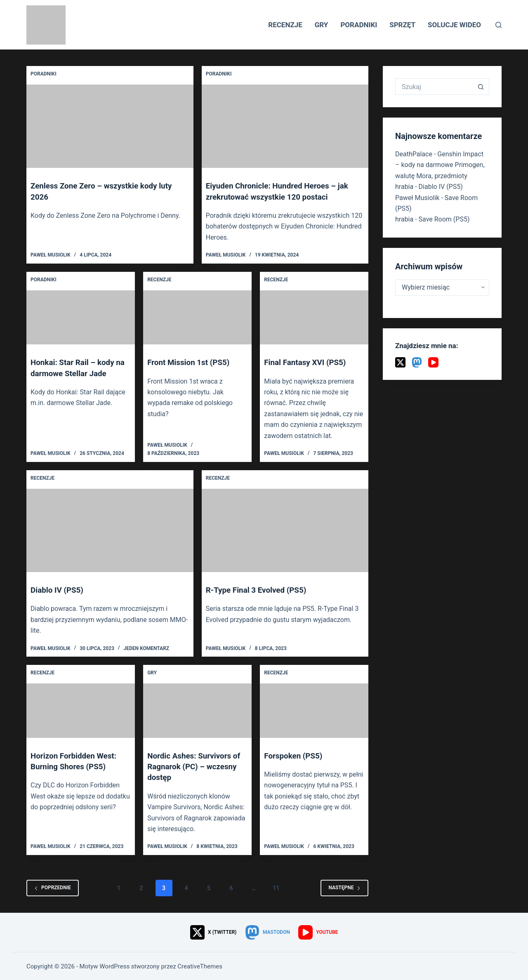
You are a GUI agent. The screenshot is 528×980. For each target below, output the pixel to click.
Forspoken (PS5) (295, 755)
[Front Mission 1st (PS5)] (197, 317)
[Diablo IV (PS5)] (110, 530)
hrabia (404, 187)
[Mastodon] (417, 362)
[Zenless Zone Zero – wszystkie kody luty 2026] (110, 126)
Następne (344, 887)
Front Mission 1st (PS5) (191, 362)
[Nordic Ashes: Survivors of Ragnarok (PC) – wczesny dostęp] (197, 710)
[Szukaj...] (434, 87)
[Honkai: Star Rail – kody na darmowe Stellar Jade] (81, 317)
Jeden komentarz (146, 648)
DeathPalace (414, 154)
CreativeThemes (200, 966)
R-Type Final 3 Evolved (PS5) (259, 589)
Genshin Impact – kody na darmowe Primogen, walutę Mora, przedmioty (440, 165)
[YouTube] (433, 362)
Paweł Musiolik (417, 198)
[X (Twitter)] (400, 362)
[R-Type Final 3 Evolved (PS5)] (285, 530)
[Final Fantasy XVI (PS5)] (314, 317)
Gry (322, 25)
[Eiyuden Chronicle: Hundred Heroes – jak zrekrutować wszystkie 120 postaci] (285, 126)
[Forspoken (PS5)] (314, 710)
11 (276, 887)
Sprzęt (402, 25)
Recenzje (285, 25)
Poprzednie (53, 887)
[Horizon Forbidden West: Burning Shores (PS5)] (81, 710)
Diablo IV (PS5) (59, 589)
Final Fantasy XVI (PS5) (308, 362)
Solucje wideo (454, 25)
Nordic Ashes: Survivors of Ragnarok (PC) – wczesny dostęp (197, 766)
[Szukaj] (499, 25)
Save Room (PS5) (444, 219)
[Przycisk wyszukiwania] (481, 87)
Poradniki (359, 25)
